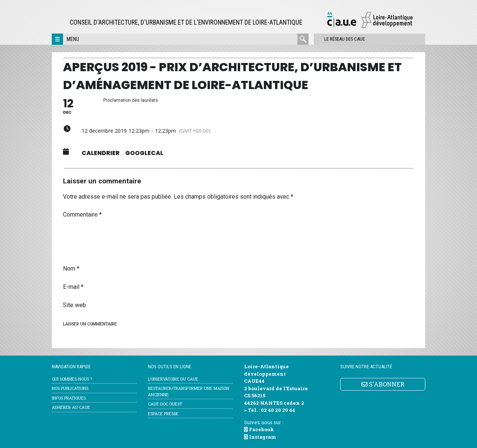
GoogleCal (144, 153)
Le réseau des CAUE (340, 39)
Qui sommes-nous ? (72, 379)
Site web (75, 305)
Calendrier (101, 153)
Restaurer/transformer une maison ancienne (189, 391)
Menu (73, 39)
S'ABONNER (383, 384)
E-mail (73, 287)
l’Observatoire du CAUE (173, 379)
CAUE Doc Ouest (165, 404)
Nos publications (70, 388)
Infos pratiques (69, 398)
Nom (71, 269)
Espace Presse (163, 414)
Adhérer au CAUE (71, 407)
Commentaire (82, 214)
